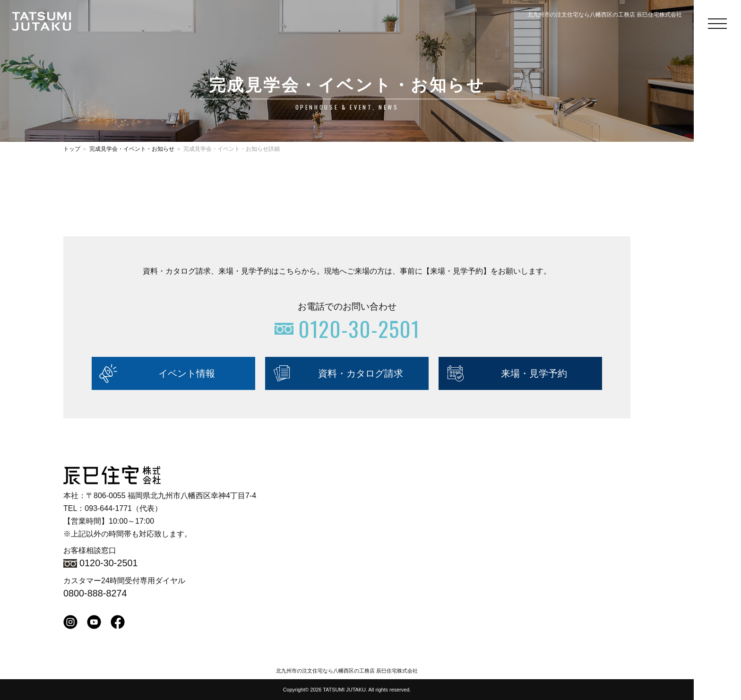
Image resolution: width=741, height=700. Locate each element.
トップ (72, 149)
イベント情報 (187, 373)
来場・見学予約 (534, 373)
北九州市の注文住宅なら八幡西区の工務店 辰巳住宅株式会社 (347, 671)
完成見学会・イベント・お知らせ (132, 149)
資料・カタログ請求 (361, 373)
